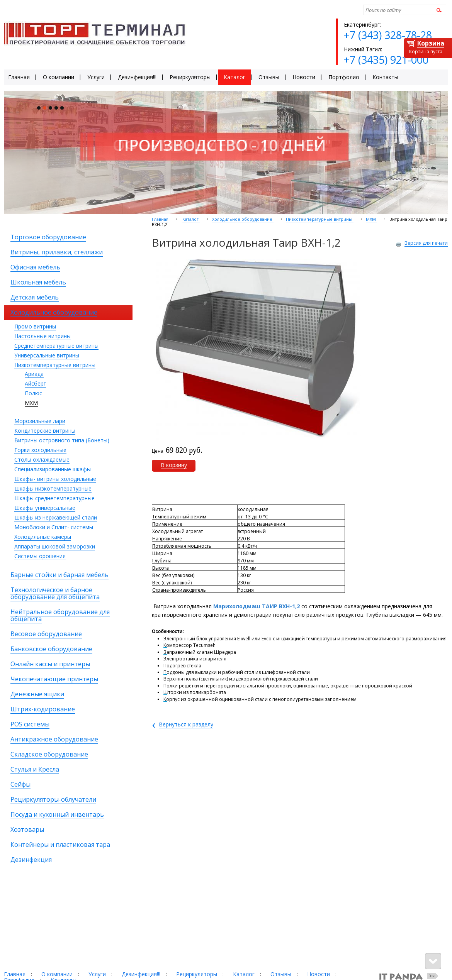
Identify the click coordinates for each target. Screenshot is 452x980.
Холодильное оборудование (243, 219)
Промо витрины (35, 326)
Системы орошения (40, 556)
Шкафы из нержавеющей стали (56, 517)
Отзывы (281, 974)
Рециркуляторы (197, 974)
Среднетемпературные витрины (56, 346)
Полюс (33, 393)
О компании (57, 974)
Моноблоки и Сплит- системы (54, 527)
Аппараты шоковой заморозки (55, 546)
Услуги (97, 974)
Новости (319, 974)
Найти (438, 10)
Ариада (34, 374)
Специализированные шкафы (53, 469)
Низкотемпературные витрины (55, 365)
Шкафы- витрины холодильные (55, 479)
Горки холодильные (40, 450)
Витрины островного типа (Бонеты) (62, 440)
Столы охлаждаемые (42, 460)
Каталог (191, 219)
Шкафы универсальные (45, 508)
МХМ (31, 403)
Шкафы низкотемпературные (53, 488)
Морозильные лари (40, 421)
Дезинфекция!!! (141, 974)
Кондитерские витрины (45, 431)
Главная (160, 219)
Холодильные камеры (43, 537)
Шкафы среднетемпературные (54, 498)
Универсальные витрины (47, 355)
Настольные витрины (42, 336)
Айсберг (35, 383)
